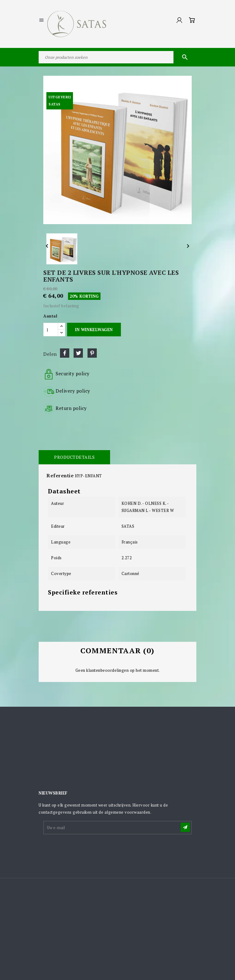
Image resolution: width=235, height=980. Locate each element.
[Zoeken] (117, 57)
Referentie (60, 475)
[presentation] (91, 850)
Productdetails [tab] (74, 457)
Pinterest (92, 353)
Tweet (78, 353)
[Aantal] (51, 330)
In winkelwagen (94, 330)
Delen (65, 353)
